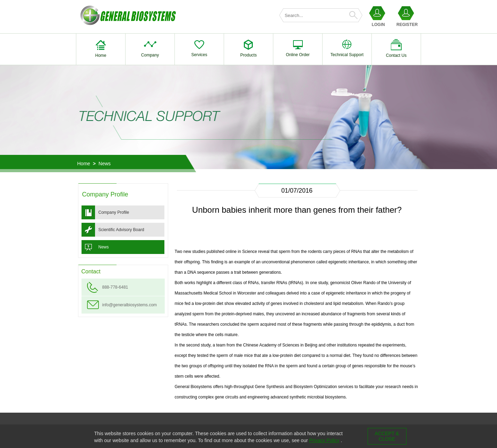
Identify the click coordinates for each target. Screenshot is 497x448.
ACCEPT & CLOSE (387, 436)
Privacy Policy (324, 440)
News (105, 164)
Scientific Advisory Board (121, 230)
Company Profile (114, 212)
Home (84, 164)
